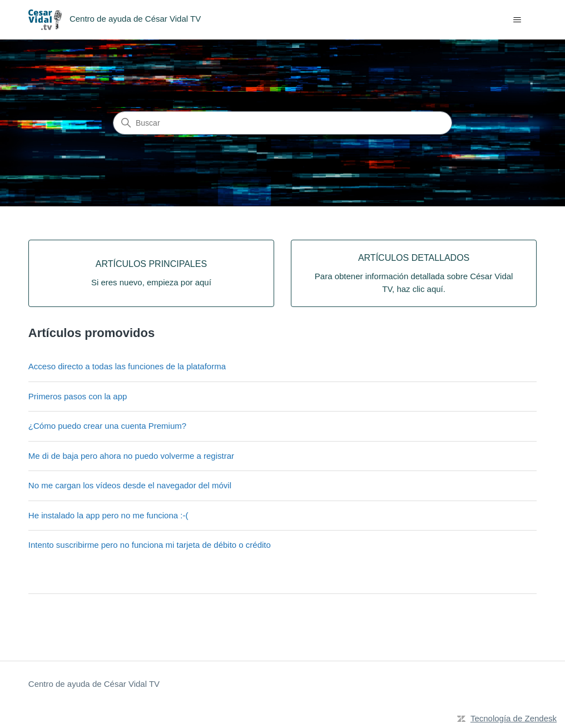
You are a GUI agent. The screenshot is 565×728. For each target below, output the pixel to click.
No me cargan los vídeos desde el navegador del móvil (130, 485)
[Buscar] (282, 123)
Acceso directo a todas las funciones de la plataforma (127, 366)
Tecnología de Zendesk (514, 718)
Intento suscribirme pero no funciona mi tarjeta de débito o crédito (150, 545)
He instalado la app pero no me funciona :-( (108, 515)
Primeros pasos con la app (78, 396)
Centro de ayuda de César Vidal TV (94, 684)
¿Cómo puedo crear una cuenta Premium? (107, 426)
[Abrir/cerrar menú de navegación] (517, 20)
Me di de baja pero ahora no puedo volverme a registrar (131, 456)
